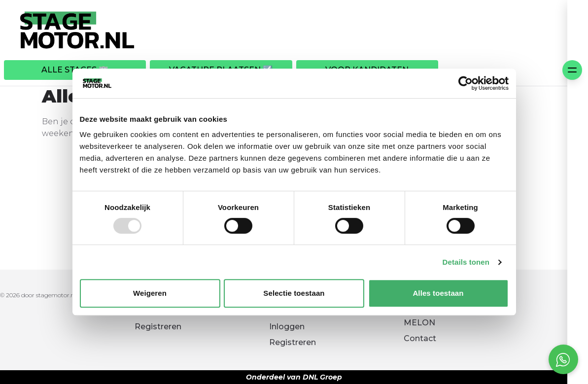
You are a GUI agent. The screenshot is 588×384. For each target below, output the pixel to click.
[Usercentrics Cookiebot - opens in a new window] (466, 83)
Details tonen (466, 262)
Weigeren (150, 293)
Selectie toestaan (294, 293)
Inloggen (287, 327)
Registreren (158, 327)
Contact (420, 338)
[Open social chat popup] (563, 359)
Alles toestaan (438, 293)
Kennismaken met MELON (441, 317)
